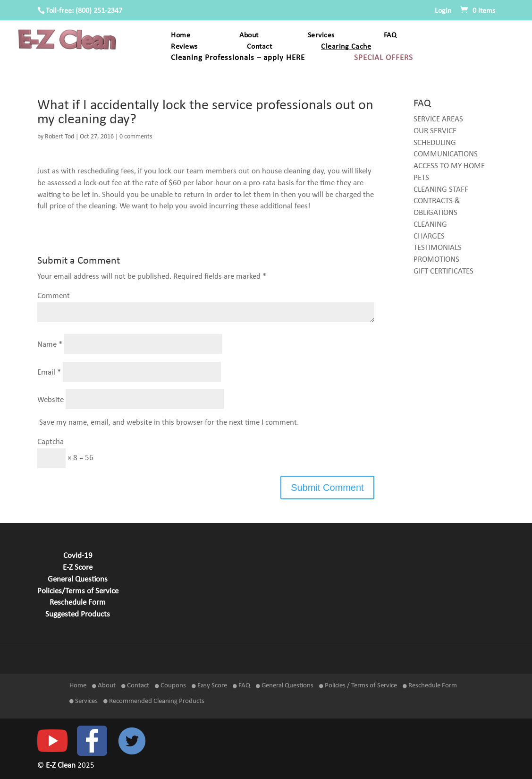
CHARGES (429, 237)
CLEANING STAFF (441, 190)
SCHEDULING (435, 143)
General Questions (78, 580)
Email (49, 372)
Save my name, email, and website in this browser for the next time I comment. (169, 423)
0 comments (136, 137)
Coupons (170, 686)
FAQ (390, 36)
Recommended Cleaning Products (154, 701)
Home (181, 36)
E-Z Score (78, 568)
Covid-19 (78, 556)
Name (50, 345)
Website (51, 400)
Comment (54, 296)
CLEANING (430, 225)
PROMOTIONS (436, 260)
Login (443, 11)
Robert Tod (59, 137)
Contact (260, 47)
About (249, 36)
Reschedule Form (78, 603)
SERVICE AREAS (438, 120)
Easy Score (209, 686)
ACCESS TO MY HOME (449, 166)
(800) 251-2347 (99, 11)
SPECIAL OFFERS (384, 58)
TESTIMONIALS (438, 248)
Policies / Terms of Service (358, 686)
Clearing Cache (346, 47)
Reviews (184, 47)
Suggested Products (78, 615)
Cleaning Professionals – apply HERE (238, 58)
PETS (421, 178)
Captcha (51, 442)
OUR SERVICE (435, 131)
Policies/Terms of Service (78, 591)
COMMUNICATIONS (446, 154)
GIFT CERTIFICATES (443, 272)
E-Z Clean (62, 766)
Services (321, 36)
